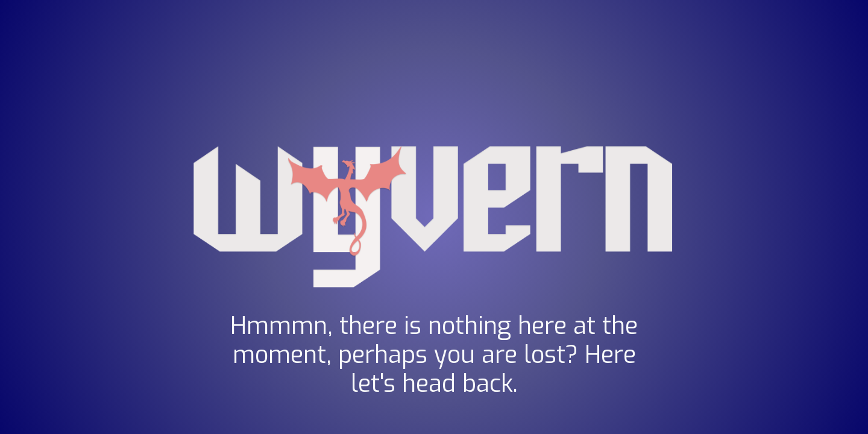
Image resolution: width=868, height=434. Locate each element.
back (488, 384)
